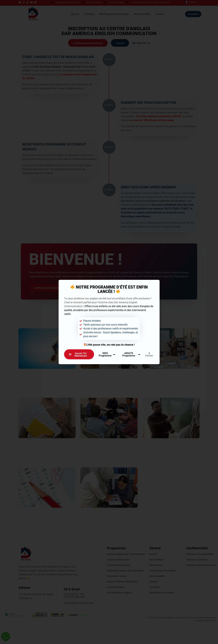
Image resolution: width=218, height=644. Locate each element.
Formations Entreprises (119, 587)
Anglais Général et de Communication (126, 576)
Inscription (155, 609)
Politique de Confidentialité (200, 576)
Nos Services (156, 587)
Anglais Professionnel (118, 582)
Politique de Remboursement (201, 587)
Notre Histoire (156, 582)
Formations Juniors (117, 598)
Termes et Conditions (197, 582)
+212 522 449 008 (74, 619)
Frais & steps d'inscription (163, 593)
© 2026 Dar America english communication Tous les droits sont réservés (182, 640)
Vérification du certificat (162, 615)
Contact (153, 604)
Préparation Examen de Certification (125, 593)
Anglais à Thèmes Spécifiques (122, 604)
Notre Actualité (157, 598)
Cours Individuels (116, 609)
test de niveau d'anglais (50, 71)
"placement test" (74, 71)
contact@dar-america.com (79, 625)
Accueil (153, 576)
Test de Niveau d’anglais (119, 615)
